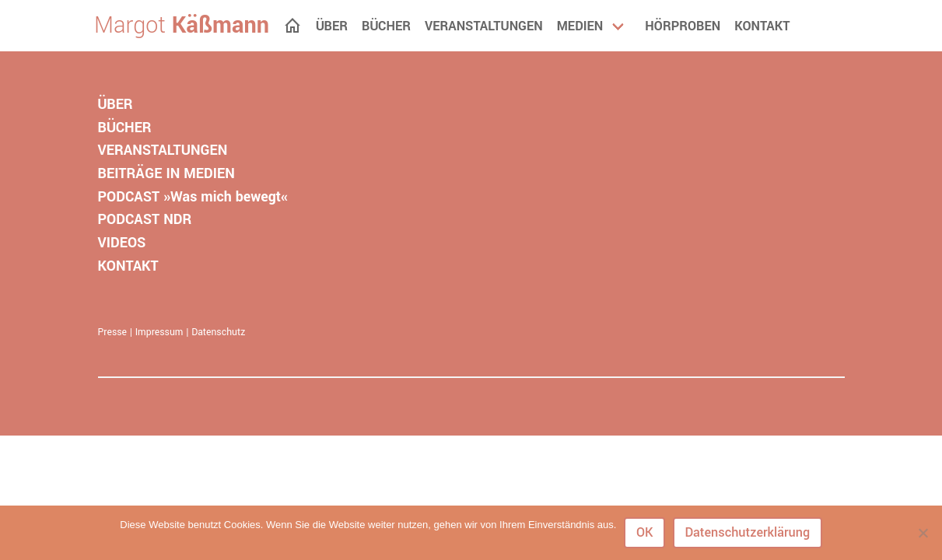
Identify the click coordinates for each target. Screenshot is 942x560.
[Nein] (923, 533)
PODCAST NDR (145, 219)
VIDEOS (122, 243)
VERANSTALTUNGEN (163, 150)
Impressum (159, 332)
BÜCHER (125, 128)
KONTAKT (128, 266)
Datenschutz (218, 332)
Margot (182, 26)
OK (645, 532)
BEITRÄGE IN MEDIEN (166, 173)
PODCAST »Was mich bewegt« (193, 197)
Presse (113, 332)
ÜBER (116, 104)
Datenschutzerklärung (747, 532)
